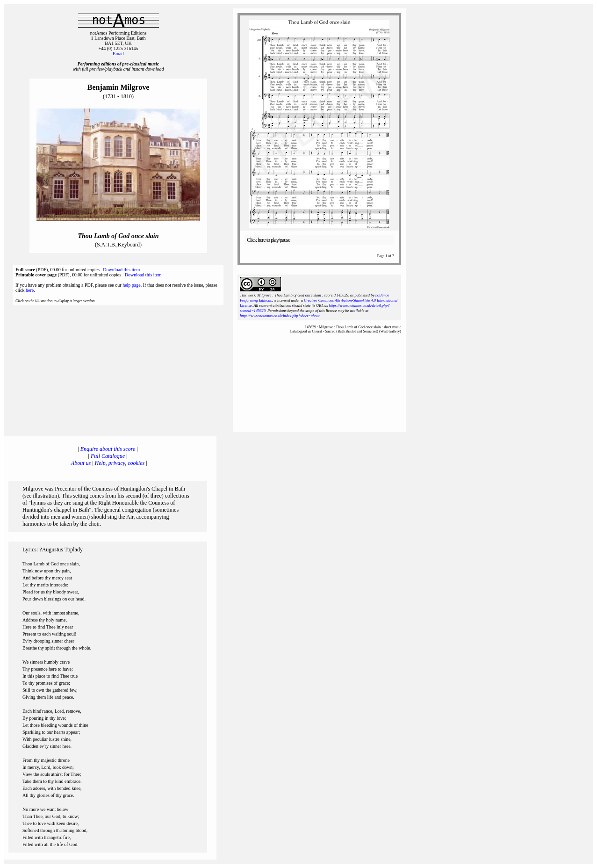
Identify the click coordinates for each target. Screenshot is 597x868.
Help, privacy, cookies (120, 463)
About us (81, 463)
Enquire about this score (108, 449)
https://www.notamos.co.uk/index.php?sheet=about (280, 316)
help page (132, 285)
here (30, 290)
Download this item (121, 270)
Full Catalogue (108, 456)
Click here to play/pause (268, 240)
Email (118, 54)
